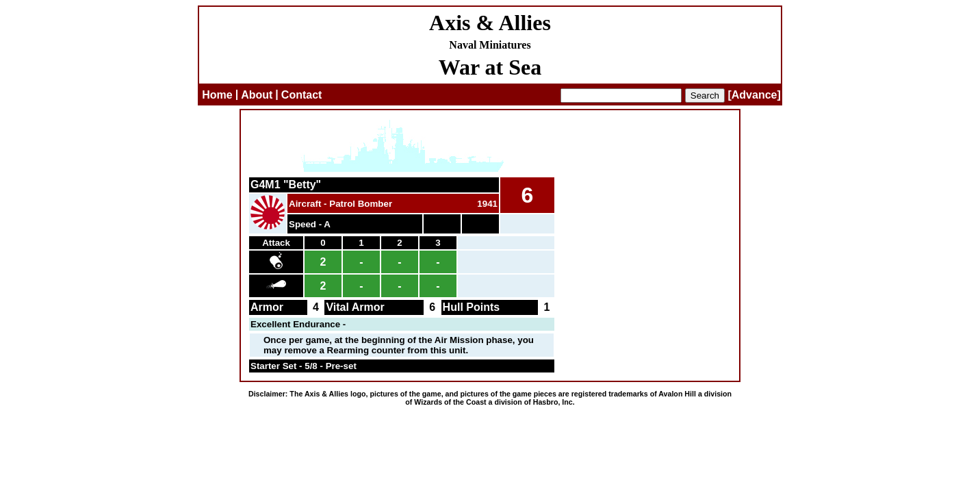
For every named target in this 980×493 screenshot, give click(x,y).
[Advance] (754, 95)
